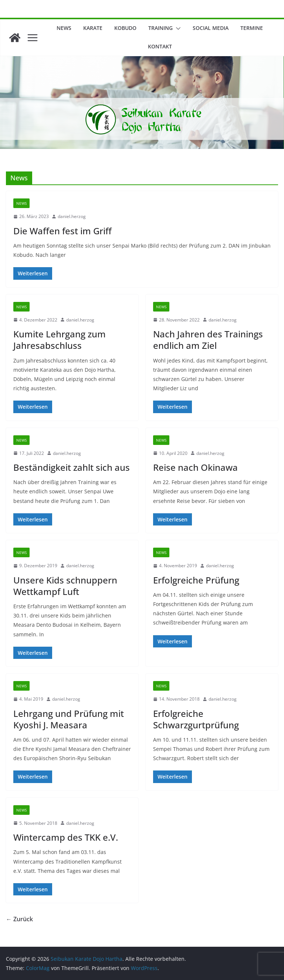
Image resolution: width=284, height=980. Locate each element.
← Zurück (19, 919)
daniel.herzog (72, 216)
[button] (177, 28)
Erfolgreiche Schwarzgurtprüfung (196, 719)
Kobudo (125, 28)
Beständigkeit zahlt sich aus (72, 467)
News (64, 28)
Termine (252, 28)
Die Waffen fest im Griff (62, 231)
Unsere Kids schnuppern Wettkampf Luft (65, 586)
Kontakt (160, 46)
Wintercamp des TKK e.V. (66, 837)
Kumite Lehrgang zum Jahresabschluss (60, 340)
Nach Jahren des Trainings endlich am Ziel (208, 340)
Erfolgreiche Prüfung (196, 580)
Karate (93, 28)
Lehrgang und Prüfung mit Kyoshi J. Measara (69, 719)
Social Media (211, 28)
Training (160, 28)
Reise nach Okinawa (195, 467)
